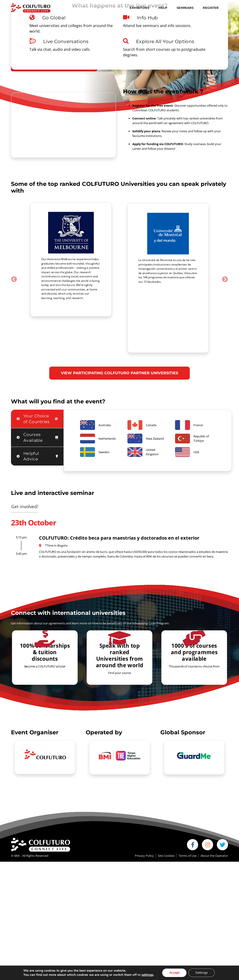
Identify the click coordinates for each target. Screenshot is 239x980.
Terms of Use (188, 818)
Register (211, 8)
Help (163, 8)
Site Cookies (166, 818)
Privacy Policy (144, 818)
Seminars (185, 8)
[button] (14, 260)
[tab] (37, 382)
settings (147, 975)
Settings (202, 973)
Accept (174, 973)
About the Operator (214, 818)
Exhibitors (139, 8)
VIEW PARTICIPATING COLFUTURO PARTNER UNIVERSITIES (119, 335)
